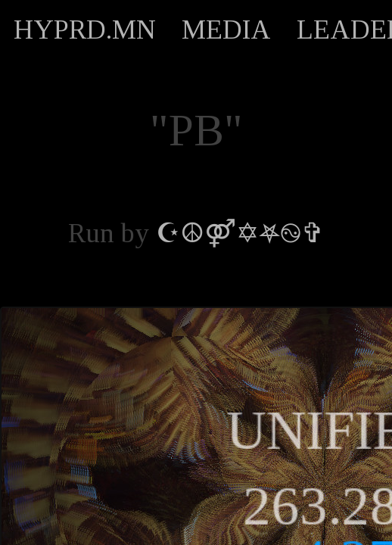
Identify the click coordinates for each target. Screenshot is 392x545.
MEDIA (226, 30)
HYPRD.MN (85, 30)
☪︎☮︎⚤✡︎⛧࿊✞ (240, 233)
